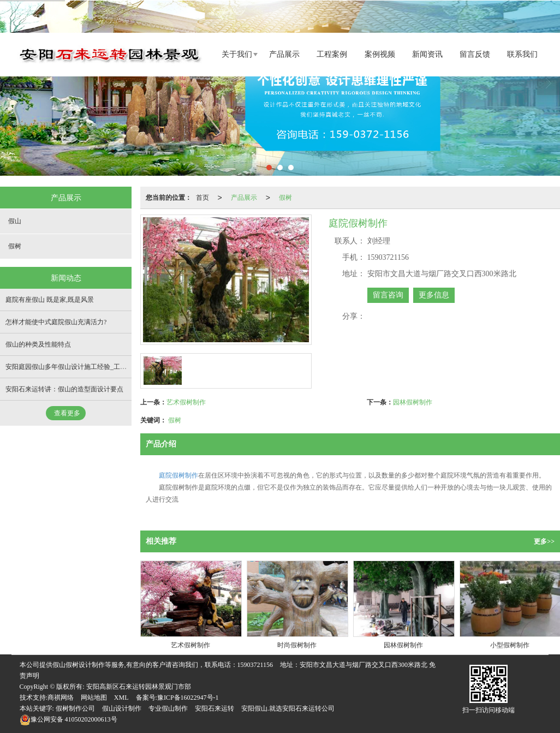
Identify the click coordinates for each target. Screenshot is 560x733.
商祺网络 (61, 697)
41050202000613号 (68, 719)
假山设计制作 (122, 708)
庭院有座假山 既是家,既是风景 (50, 299)
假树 (285, 197)
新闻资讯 (427, 54)
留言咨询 (388, 294)
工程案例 (332, 54)
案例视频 (380, 54)
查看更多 (67, 413)
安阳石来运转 (215, 708)
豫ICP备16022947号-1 (188, 697)
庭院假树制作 (178, 475)
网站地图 (94, 697)
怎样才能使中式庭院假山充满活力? (56, 321)
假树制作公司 (75, 708)
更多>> (544, 541)
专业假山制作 (168, 708)
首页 (202, 197)
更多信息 (434, 294)
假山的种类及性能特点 (38, 344)
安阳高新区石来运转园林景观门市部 (139, 686)
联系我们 (522, 54)
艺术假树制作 (186, 402)
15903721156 (255, 664)
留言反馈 (475, 54)
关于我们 (237, 54)
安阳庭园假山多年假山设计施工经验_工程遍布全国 (79, 366)
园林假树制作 (413, 402)
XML (121, 697)
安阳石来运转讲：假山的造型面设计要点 (64, 389)
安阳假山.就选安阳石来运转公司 (288, 708)
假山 (15, 221)
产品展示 (284, 54)
